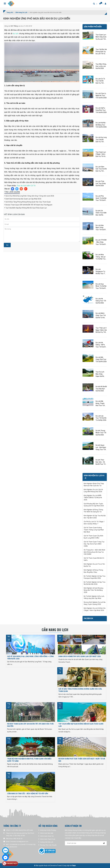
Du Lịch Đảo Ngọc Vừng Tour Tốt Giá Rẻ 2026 (101, 228)
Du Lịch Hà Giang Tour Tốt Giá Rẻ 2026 (101, 301)
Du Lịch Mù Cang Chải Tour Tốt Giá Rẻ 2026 (101, 359)
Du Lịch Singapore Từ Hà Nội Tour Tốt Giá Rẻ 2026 (101, 272)
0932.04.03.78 (18, 839)
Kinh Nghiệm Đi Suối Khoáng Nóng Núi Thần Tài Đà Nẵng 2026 (93, 590)
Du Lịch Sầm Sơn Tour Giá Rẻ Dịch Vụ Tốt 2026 (101, 169)
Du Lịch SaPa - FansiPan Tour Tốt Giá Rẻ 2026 (101, 110)
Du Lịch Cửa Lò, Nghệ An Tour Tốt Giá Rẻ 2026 (101, 96)
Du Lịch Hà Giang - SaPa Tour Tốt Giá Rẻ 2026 (101, 345)
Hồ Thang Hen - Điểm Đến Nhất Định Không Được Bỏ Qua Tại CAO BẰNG (94, 552)
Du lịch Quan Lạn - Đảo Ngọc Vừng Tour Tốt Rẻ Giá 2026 (101, 447)
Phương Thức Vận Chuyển (48, 845)
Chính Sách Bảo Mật (47, 833)
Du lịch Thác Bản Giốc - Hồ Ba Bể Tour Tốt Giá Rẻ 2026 (101, 462)
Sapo (74, 865)
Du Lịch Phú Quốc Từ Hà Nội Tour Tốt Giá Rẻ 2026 (101, 198)
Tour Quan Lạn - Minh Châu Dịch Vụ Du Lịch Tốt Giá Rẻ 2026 (101, 37)
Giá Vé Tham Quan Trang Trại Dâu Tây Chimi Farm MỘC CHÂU (94, 544)
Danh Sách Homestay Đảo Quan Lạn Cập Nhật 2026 (23, 199)
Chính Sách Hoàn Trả (47, 836)
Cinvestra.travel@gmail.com (19, 842)
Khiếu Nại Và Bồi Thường (48, 830)
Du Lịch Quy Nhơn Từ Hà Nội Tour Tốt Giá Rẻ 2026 (101, 286)
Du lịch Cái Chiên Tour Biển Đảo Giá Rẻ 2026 (101, 213)
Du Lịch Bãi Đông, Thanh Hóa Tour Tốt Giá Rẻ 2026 (100, 403)
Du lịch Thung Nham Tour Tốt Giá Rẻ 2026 (101, 433)
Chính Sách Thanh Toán (48, 839)
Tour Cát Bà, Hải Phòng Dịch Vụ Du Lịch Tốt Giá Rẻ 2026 (101, 52)
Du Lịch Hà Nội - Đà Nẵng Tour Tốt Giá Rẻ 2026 (101, 125)
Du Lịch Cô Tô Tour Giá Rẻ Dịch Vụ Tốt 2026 (100, 81)
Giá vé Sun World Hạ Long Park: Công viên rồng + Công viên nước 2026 (30, 196)
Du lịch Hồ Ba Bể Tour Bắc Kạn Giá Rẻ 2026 (101, 389)
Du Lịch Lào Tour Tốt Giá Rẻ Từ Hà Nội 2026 (101, 418)
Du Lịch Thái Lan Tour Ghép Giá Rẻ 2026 (101, 183)
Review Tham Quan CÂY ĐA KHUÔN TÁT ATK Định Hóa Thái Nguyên (29, 205)
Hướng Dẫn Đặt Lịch (47, 842)
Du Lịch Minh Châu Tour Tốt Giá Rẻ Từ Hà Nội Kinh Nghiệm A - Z (101, 316)
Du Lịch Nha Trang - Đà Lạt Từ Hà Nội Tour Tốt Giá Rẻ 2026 (101, 257)
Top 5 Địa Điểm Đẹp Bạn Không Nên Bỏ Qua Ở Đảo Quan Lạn (26, 208)
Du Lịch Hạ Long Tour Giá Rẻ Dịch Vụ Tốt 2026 (101, 140)
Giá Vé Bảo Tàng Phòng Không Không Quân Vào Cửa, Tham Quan (28, 202)
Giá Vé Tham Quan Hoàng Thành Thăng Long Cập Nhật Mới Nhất (94, 530)
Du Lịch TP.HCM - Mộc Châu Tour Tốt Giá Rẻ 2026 (101, 242)
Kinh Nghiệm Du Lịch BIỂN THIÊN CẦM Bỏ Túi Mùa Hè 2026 (93, 498)
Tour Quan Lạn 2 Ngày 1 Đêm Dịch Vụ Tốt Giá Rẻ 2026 (101, 154)
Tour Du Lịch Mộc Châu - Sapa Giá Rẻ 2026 (100, 374)
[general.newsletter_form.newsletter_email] (86, 843)
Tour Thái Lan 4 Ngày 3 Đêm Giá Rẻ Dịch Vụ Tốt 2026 (101, 330)
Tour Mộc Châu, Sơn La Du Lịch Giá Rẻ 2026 (101, 66)
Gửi (7, 245)
